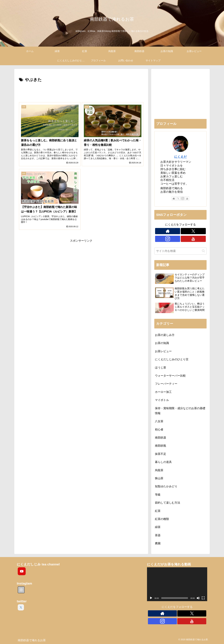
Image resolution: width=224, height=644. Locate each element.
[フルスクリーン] (203, 598)
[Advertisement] (81, 92)
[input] (180, 251)
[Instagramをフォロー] (183, 198)
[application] (177, 584)
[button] (203, 251)
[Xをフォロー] (178, 198)
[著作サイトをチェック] (174, 198)
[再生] (151, 598)
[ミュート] (198, 598)
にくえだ (180, 157)
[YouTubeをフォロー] (187, 198)
